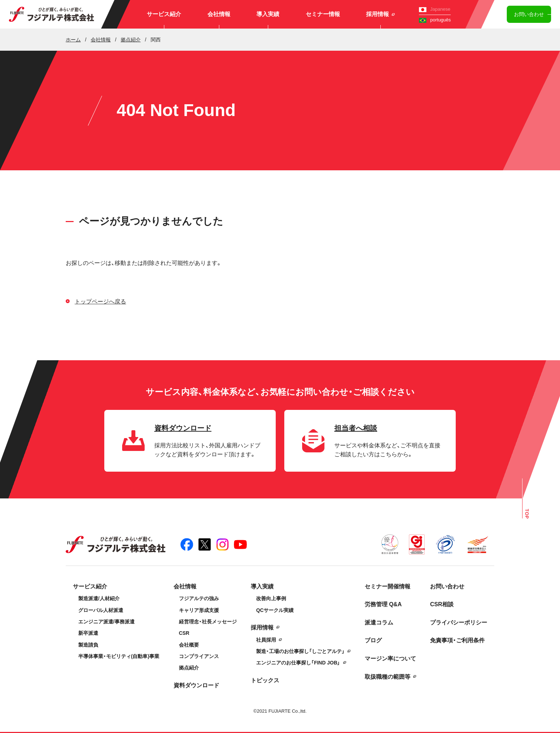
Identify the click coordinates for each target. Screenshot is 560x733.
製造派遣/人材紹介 (99, 598)
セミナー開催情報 (387, 586)
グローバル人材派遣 (101, 610)
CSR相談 (442, 604)
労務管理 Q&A (383, 604)
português (435, 20)
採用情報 (380, 14)
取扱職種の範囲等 (387, 677)
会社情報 (219, 14)
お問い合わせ (529, 14)
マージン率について (390, 659)
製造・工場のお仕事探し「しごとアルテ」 (300, 651)
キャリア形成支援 (199, 610)
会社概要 (189, 645)
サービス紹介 (164, 14)
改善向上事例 (271, 598)
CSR (184, 633)
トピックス (265, 680)
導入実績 (268, 14)
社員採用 (266, 640)
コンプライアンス (199, 656)
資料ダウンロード (196, 685)
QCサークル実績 (275, 610)
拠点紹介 (189, 668)
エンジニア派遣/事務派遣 (106, 622)
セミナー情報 (323, 14)
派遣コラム (379, 622)
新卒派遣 (88, 633)
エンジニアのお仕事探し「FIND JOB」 (298, 663)
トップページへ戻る (100, 302)
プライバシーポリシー (459, 622)
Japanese (434, 9)
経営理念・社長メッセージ (208, 622)
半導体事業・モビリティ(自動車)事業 (119, 656)
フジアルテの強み (199, 598)
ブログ (373, 640)
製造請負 (88, 645)
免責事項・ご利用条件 (457, 640)
